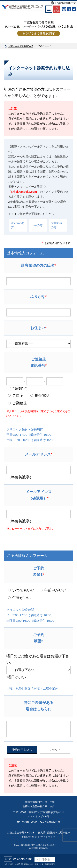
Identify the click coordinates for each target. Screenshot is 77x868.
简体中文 (71, 3)
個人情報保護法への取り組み (54, 833)
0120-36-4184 (23, 859)
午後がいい (19, 598)
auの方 (38, 225)
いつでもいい (21, 590)
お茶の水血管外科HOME (21, 46)
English (59, 3)
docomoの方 (18, 225)
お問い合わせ (29, 837)
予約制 (43, 860)
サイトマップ (48, 837)
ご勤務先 (18, 403)
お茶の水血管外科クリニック (49, 845)
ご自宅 (16, 395)
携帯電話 (40, 395)
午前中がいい (53, 590)
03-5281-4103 (27, 864)
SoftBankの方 (57, 225)
